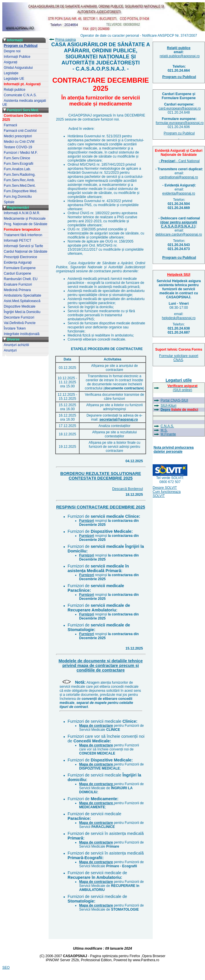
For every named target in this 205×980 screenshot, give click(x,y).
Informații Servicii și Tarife (23, 246)
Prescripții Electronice (20, 257)
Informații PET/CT (17, 241)
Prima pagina (65, 40)
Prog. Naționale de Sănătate (26, 224)
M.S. (164, 430)
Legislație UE (14, 79)
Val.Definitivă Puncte (20, 323)
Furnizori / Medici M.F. (21, 153)
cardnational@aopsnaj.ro (179, 177)
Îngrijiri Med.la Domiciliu (22, 312)
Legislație (11, 73)
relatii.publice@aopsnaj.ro (180, 56)
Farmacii (10, 125)
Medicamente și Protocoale (25, 219)
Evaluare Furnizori (18, 284)
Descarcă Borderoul (128, 489)
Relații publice (15, 90)
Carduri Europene (17, 273)
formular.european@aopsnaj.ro (180, 123)
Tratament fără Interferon (23, 235)
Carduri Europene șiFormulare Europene (179, 96)
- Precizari (167, 161)
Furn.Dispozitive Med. (21, 191)
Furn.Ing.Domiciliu (18, 197)
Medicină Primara (17, 290)
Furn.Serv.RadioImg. (20, 175)
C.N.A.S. (167, 426)
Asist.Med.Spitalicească (22, 301)
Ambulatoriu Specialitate (22, 295)
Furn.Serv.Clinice (17, 158)
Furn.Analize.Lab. (17, 169)
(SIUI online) (182, 388)
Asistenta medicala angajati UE (24, 103)
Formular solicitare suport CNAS (179, 358)
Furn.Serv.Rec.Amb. (19, 180)
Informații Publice (17, 57)
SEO (6, 968)
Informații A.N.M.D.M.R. (22, 213)
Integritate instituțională (22, 334)
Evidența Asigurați (18, 262)
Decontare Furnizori (19, 317)
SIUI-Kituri (168, 406)
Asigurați (11, 62)
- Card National (187, 161)
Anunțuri (10, 350)
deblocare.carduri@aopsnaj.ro (179, 234)
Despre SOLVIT (165, 488)
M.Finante (168, 434)
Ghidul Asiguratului (18, 68)
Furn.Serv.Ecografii (19, 164)
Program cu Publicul (179, 135)
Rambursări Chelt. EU (21, 279)
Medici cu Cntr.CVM (19, 142)
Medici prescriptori (18, 136)
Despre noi (12, 51)
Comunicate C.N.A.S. (20, 95)
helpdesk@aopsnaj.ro (179, 318)
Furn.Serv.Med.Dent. (20, 186)
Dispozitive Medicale (20, 306)
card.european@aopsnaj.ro (180, 108)
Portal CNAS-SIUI (174, 400)
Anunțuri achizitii (16, 345)
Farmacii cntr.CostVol (20, 131)
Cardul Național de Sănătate (26, 252)
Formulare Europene (20, 268)
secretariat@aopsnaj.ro (119, 419)
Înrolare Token (15, 328)
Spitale (9, 202)
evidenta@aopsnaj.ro (179, 193)
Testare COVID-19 (18, 147)
